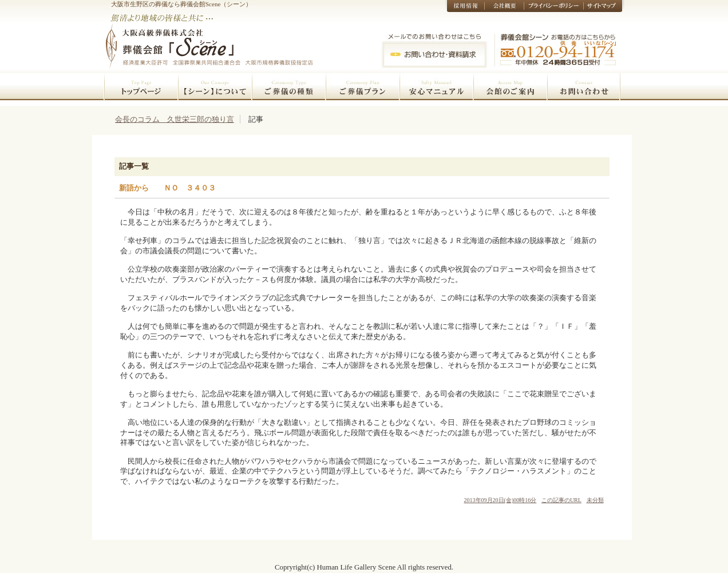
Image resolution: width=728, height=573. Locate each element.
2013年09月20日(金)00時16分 (500, 500)
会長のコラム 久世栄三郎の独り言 (175, 119)
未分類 (595, 500)
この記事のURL (561, 500)
